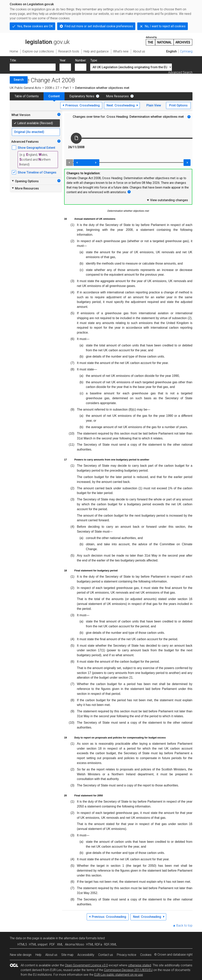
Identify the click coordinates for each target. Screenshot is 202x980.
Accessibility (86, 955)
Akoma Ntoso (75, 944)
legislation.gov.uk (40, 41)
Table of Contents (27, 96)
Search (19, 80)
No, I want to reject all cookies (165, 26)
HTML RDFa (94, 944)
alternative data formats (80, 938)
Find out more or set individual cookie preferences (99, 26)
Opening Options (25, 181)
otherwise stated (140, 965)
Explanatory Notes (82, 96)
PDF (52, 944)
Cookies (146, 955)
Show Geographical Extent (36, 148)
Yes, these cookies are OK (35, 26)
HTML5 (22, 944)
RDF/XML (110, 944)
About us (51, 955)
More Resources (117, 96)
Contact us (106, 955)
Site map (67, 955)
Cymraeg (186, 51)
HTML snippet (38, 944)
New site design (21, 955)
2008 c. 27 (52, 88)
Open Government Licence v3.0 (86, 965)
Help (38, 955)
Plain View (154, 105)
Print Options (178, 105)
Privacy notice (127, 955)
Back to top (184, 926)
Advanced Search (180, 72)
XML (60, 944)
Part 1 (67, 88)
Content (54, 96)
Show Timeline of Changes (37, 172)
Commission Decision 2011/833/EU (128, 970)
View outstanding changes (167, 200)
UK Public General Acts (25, 88)
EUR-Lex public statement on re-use (119, 975)
